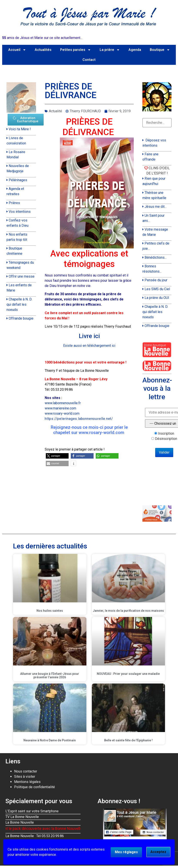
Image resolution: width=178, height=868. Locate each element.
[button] (57, 456)
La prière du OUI (157, 298)
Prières (14, 203)
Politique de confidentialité (35, 787)
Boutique (160, 50)
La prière (110, 50)
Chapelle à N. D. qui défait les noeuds (19, 304)
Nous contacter (26, 771)
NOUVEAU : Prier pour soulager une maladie (128, 674)
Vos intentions (20, 212)
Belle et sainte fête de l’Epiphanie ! (128, 740)
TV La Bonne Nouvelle (22, 817)
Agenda (135, 50)
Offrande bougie (21, 318)
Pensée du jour (156, 280)
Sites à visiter (25, 777)
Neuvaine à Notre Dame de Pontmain (50, 740)
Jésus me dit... (156, 207)
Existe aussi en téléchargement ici (89, 346)
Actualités (43, 50)
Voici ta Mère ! (20, 129)
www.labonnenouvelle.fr (63, 403)
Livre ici (89, 336)
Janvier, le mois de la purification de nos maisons (128, 611)
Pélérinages (18, 180)
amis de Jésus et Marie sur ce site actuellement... (42, 38)
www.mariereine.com (60, 408)
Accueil (17, 50)
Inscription (166, 434)
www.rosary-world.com (62, 413)
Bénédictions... (156, 257)
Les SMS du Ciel (157, 289)
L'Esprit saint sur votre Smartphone (32, 811)
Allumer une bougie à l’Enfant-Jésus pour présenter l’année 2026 (50, 676)
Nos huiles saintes (50, 611)
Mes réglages (126, 852)
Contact (89, 60)
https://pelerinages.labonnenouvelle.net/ (79, 419)
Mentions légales (27, 782)
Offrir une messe (22, 276)
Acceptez (158, 852)
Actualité (55, 111)
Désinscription (166, 439)
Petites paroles (76, 50)
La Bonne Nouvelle (20, 822)
